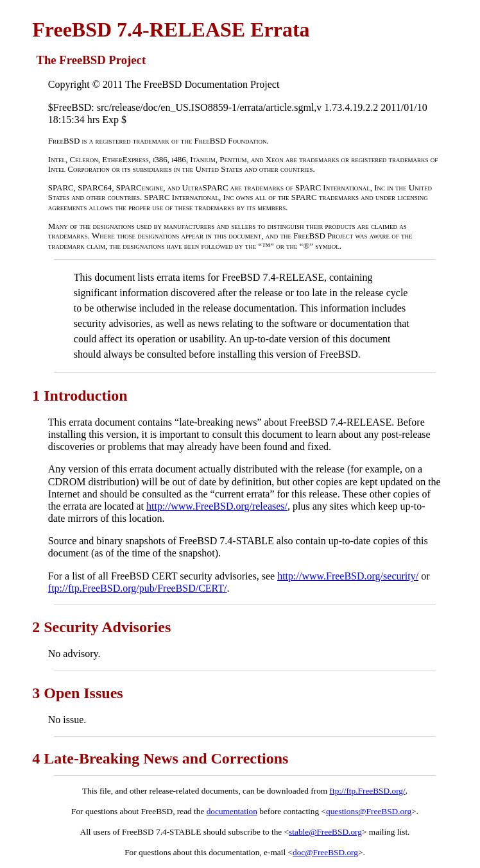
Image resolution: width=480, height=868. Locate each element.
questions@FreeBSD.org (369, 811)
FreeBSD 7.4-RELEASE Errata (171, 29)
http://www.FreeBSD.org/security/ (348, 576)
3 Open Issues (77, 693)
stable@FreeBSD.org (325, 832)
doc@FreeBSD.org (325, 852)
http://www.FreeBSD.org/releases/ (217, 506)
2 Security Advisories (101, 627)
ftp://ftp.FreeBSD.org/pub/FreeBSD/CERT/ (138, 588)
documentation (232, 811)
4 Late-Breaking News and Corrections (160, 758)
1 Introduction (80, 396)
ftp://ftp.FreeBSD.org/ (368, 791)
